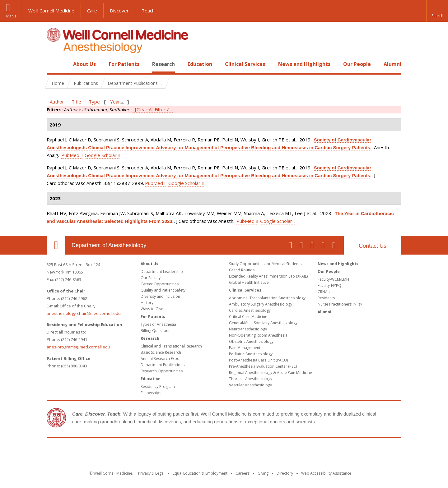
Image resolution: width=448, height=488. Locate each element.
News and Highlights (304, 64)
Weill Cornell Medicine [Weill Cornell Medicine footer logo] (224, 451)
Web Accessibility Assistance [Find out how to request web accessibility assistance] (326, 473)
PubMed (70, 155)
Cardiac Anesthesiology (250, 310)
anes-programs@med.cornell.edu (78, 347)
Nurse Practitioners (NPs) (340, 304)
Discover (119, 11)
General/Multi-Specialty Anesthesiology (263, 323)
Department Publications (163, 365)
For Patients (124, 64)
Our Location (56, 245)
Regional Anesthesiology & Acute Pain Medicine (271, 373)
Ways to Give (152, 309)
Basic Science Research (161, 352)
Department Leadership (162, 272)
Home (54, 64)
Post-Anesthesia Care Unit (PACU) (258, 360)
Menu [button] (11, 16)
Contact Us (373, 246)
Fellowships (151, 393)
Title (76, 102)
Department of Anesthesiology (109, 245)
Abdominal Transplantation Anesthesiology (267, 298)
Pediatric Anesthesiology (251, 354)
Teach (148, 11)
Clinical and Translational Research (171, 346)
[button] (437, 11)
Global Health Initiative (249, 282)
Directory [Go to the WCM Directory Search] (285, 473)
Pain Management (245, 348)
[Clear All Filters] (152, 109)
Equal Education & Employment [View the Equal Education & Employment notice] (200, 473)
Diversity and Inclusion (160, 296)
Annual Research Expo (160, 359)
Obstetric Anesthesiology (251, 341)
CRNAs (324, 292)
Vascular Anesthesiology (250, 385)
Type (94, 102)
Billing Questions (155, 331)
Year (115, 102)
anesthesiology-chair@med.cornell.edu (84, 313)
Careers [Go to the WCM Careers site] (243, 473)
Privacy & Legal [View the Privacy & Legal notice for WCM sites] (151, 473)
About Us (84, 64)
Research (163, 64)
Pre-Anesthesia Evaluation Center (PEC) (263, 366)
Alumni (392, 64)
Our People (357, 64)
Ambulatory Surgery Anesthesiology (261, 304)
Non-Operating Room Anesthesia (258, 335)
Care (92, 11)
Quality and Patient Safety (163, 290)
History (147, 303)
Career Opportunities (160, 284)
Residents (326, 298)
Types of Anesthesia (158, 324)
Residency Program (158, 387)
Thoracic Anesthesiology (251, 379)
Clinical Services (245, 64)
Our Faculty (151, 278)
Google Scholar (101, 155)
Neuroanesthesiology (248, 329)
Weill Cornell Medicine (51, 11)
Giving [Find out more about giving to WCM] (263, 473)
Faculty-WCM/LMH (333, 279)
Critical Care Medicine (248, 317)
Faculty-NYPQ (329, 285)
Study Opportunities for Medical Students (265, 264)
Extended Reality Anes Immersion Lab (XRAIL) (268, 276)
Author (57, 102)
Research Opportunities (162, 371)
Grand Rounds (242, 270)
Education (200, 64)
